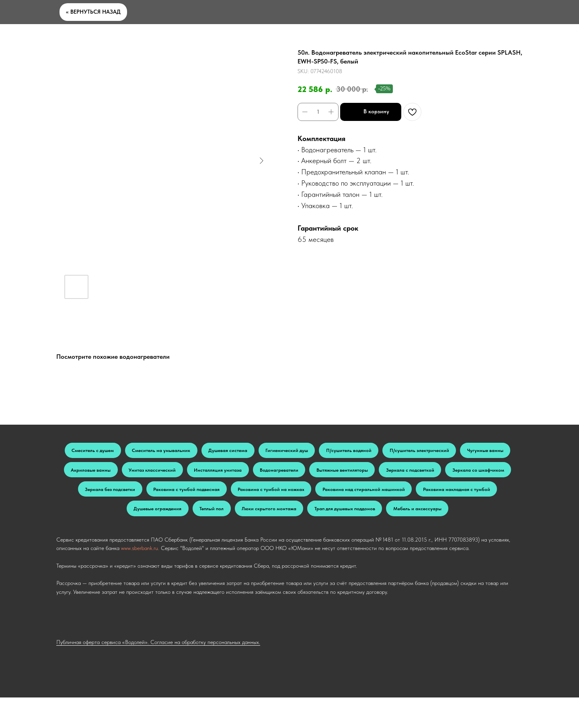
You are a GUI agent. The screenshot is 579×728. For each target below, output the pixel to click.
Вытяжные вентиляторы (458, 473)
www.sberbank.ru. (140, 579)
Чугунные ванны (109, 473)
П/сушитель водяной (389, 451)
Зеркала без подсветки (269, 494)
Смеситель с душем (96, 451)
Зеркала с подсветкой (111, 494)
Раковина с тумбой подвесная (357, 494)
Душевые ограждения (329, 516)
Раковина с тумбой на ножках (454, 494)
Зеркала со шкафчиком (189, 494)
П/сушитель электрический (469, 451)
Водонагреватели (386, 473)
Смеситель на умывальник (175, 451)
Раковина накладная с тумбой (242, 516)
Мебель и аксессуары (334, 538)
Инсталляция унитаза (316, 473)
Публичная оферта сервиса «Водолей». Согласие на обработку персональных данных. (158, 673)
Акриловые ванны (172, 473)
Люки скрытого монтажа (456, 516)
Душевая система (251, 451)
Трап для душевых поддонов (250, 538)
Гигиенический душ (318, 451)
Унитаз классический (242, 473)
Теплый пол (390, 516)
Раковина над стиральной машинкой (136, 516)
